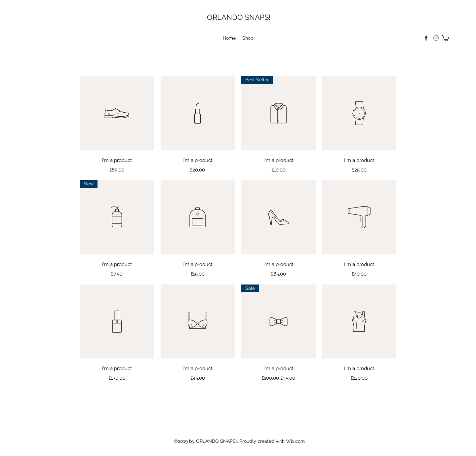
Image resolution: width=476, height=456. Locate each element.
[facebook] (426, 38)
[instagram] (436, 38)
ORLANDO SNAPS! (239, 17)
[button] (445, 38)
